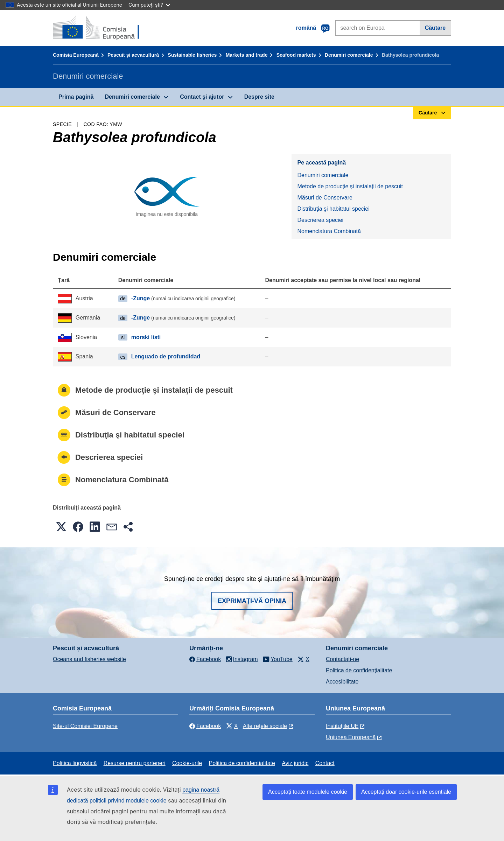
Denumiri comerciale (349, 55)
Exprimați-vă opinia (252, 601)
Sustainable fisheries (192, 55)
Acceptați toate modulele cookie (308, 792)
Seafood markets (296, 55)
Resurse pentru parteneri (135, 763)
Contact (325, 763)
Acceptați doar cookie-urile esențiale (406, 792)
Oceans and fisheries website (89, 659)
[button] (61, 527)
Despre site (259, 97)
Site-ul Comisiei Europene (85, 726)
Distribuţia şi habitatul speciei (333, 209)
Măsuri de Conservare (325, 198)
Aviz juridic (295, 763)
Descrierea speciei (320, 220)
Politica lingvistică (75, 763)
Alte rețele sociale (265, 726)
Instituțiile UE (342, 726)
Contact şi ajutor (202, 97)
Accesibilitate (342, 682)
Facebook (205, 726)
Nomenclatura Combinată (329, 231)
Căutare (435, 28)
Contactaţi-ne (342, 659)
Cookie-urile (187, 763)
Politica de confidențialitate (359, 670)
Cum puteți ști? (149, 5)
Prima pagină (76, 97)
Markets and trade (247, 55)
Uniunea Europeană (351, 737)
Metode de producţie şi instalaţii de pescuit (350, 186)
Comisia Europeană (76, 55)
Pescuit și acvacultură (133, 55)
